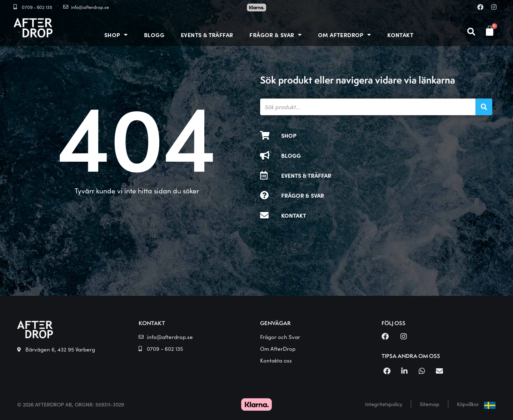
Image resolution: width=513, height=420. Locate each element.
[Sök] (484, 107)
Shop (116, 35)
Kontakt (400, 35)
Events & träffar (207, 35)
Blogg (154, 35)
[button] (387, 371)
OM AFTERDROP (344, 35)
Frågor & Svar (275, 35)
